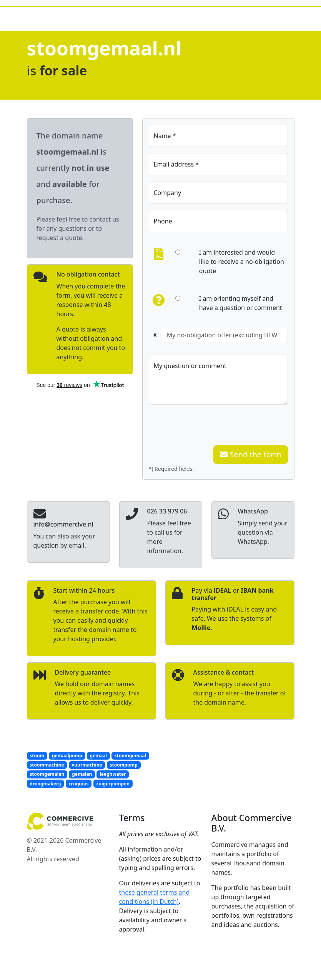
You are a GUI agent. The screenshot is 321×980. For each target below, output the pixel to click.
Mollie (201, 628)
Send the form (250, 454)
